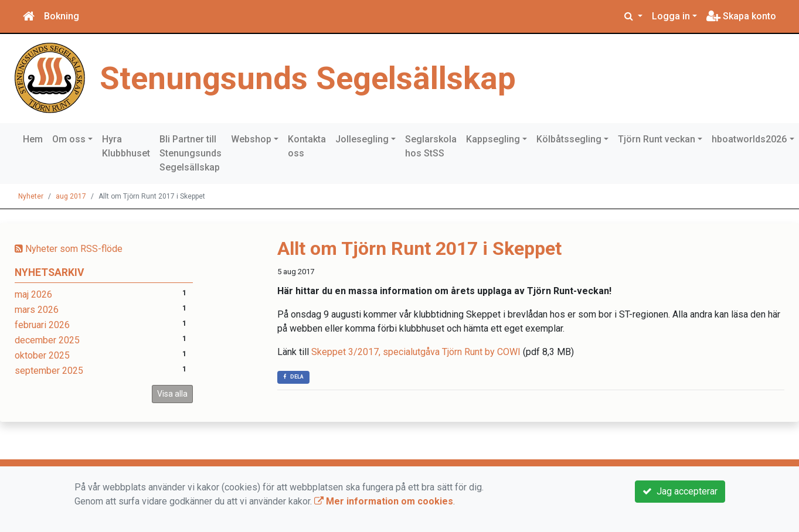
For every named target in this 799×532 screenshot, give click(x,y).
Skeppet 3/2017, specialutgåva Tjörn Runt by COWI (416, 352)
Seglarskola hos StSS (431, 146)
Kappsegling (493, 139)
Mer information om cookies (384, 501)
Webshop (251, 139)
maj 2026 (33, 294)
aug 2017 (71, 196)
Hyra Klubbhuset (126, 146)
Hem (33, 139)
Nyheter (31, 196)
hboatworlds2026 (749, 139)
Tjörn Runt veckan (657, 139)
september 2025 (49, 371)
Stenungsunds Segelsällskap (308, 78)
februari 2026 (42, 325)
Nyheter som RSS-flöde (69, 249)
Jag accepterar (680, 491)
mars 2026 (37, 310)
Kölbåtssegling (569, 139)
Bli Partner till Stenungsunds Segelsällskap (191, 153)
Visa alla (172, 394)
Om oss (69, 139)
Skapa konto (741, 16)
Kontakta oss (307, 146)
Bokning (62, 16)
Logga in (671, 16)
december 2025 (47, 340)
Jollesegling (362, 139)
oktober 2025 (42, 355)
